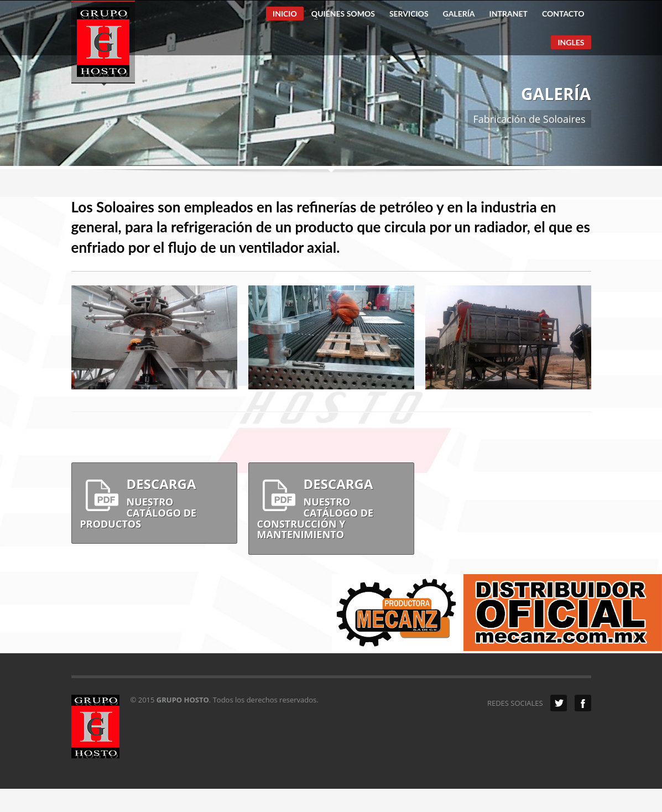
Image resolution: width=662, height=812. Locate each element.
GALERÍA (456, 14)
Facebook (583, 703)
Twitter (559, 703)
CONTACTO (563, 14)
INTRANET (505, 14)
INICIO (285, 14)
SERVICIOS (409, 14)
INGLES (571, 42)
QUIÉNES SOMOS (340, 14)
